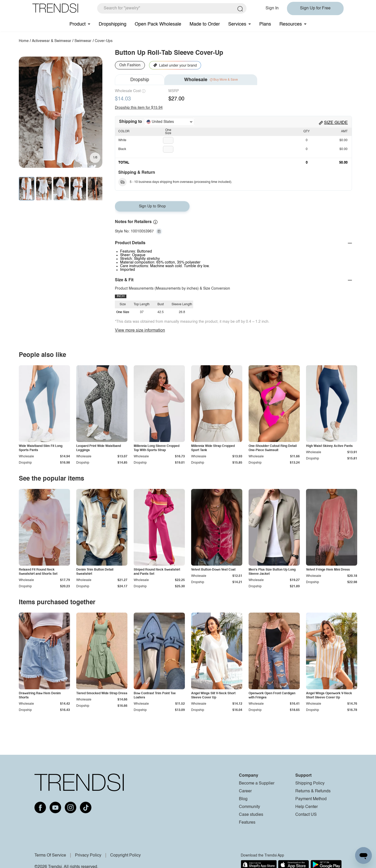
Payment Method (311, 799)
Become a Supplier (257, 783)
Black (122, 149)
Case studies (251, 815)
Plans (265, 24)
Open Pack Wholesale (158, 24)
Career (245, 791)
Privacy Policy (88, 855)
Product (78, 24)
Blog (243, 799)
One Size (168, 132)
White (122, 140)
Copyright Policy (125, 855)
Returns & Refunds (313, 791)
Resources (291, 24)
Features (247, 823)
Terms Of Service (50, 855)
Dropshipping (113, 24)
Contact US (306, 815)
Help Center (307, 807)
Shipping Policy (310, 783)
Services (237, 24)
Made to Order (205, 24)
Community (249, 807)
